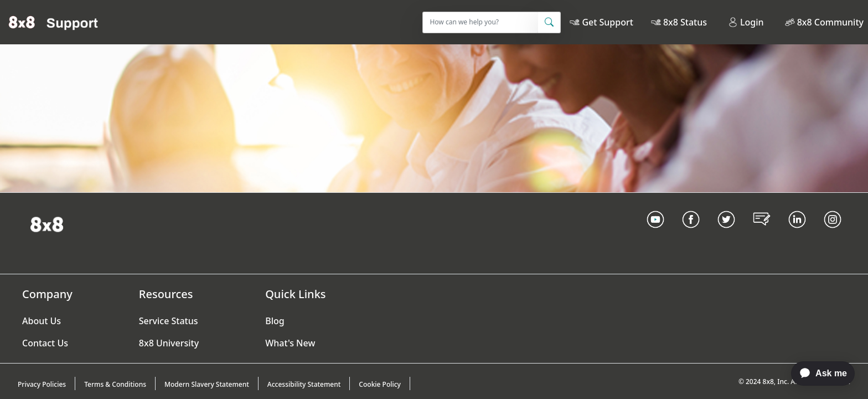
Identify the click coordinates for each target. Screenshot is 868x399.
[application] (817, 374)
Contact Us (45, 343)
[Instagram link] (833, 233)
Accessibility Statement (304, 384)
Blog (275, 321)
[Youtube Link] (655, 233)
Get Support (607, 22)
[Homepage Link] (47, 223)
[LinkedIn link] (797, 233)
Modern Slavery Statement (207, 384)
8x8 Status (685, 22)
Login (746, 22)
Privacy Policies (42, 384)
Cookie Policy (380, 384)
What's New (290, 343)
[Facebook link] (691, 233)
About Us (42, 321)
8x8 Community (830, 22)
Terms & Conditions (115, 384)
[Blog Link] (762, 233)
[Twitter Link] (726, 233)
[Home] (53, 22)
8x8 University (169, 343)
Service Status (169, 321)
